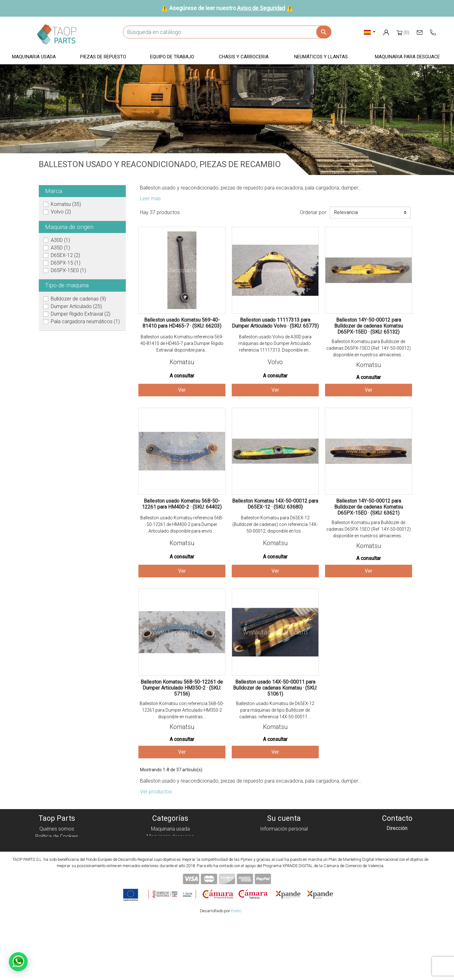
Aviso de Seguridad (261, 8)
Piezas (170, 844)
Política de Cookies (57, 836)
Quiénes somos (57, 829)
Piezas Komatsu (170, 874)
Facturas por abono (284, 844)
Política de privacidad (57, 844)
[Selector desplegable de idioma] (370, 32)
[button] (34, 57)
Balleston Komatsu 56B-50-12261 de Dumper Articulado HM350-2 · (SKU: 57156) (182, 688)
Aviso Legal (57, 852)
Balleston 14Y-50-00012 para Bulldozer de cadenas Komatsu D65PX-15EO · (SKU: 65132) (369, 326)
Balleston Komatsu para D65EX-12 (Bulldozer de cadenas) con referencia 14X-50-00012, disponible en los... (275, 524)
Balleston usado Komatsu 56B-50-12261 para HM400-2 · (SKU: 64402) (182, 504)
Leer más (150, 198)
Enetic (236, 970)
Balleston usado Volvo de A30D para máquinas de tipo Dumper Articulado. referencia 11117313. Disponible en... (275, 343)
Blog (57, 882)
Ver (182, 390)
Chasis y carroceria (170, 859)
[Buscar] (227, 32)
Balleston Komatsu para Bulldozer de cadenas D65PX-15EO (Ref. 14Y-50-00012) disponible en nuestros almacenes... (369, 348)
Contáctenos (57, 874)
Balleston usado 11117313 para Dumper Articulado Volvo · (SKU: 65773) (275, 323)
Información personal (284, 829)
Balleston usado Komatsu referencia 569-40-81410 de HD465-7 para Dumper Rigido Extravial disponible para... (182, 343)
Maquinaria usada (170, 829)
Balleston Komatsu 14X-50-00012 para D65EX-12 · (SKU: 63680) (275, 504)
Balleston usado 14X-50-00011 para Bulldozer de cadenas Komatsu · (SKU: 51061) (275, 688)
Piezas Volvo (170, 882)
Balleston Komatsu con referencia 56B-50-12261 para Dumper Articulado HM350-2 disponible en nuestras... (182, 710)
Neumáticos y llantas (170, 867)
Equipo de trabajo (170, 852)
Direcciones (284, 852)
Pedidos (284, 836)
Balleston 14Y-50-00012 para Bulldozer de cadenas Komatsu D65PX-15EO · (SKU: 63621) (369, 507)
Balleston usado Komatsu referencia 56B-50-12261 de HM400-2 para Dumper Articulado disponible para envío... (182, 524)
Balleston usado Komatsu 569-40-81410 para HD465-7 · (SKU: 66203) (182, 323)
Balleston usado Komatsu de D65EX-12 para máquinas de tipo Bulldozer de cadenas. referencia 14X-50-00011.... (275, 710)
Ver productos (156, 792)
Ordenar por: (314, 212)
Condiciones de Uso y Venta (57, 859)
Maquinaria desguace (170, 836)
